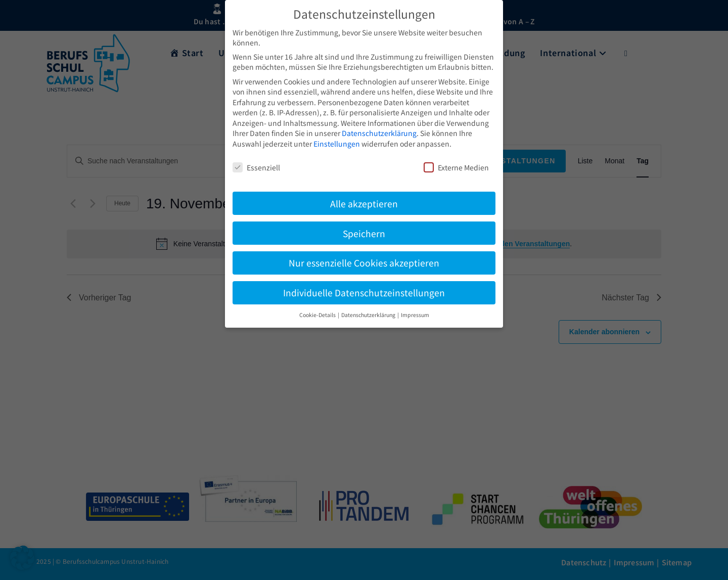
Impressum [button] (415, 315)
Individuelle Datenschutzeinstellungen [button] (364, 293)
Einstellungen (337, 144)
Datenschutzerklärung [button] (369, 315)
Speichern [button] (364, 233)
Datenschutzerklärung (379, 133)
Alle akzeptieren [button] (364, 204)
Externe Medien (456, 167)
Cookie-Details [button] (318, 315)
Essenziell (256, 167)
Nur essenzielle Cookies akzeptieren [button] (364, 263)
